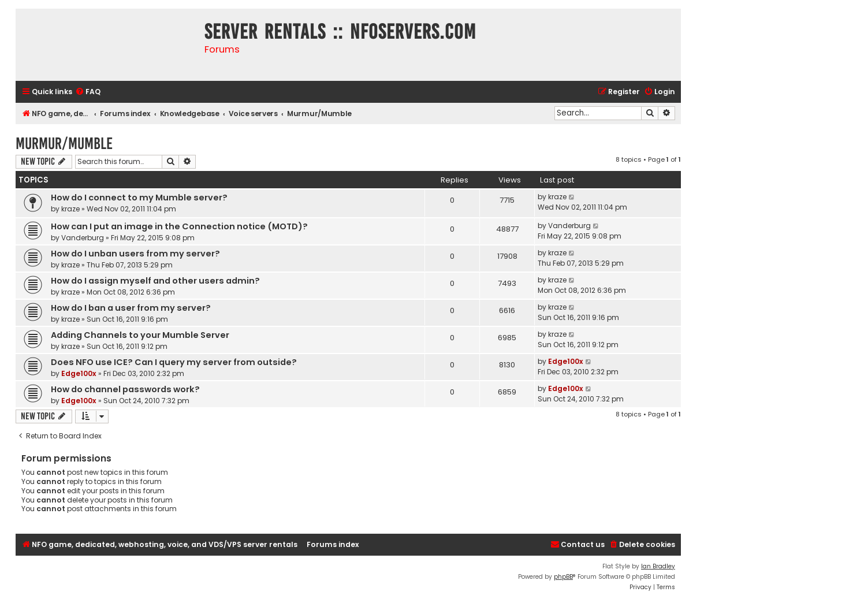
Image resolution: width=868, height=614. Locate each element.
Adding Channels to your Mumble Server (140, 335)
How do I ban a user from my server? (131, 308)
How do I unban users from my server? (135, 254)
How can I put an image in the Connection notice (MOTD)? (179, 226)
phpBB (563, 577)
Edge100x (79, 373)
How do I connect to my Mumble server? (139, 198)
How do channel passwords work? (125, 389)
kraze (70, 209)
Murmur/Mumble (64, 144)
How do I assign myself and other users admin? (155, 281)
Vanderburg (83, 238)
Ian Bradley (658, 566)
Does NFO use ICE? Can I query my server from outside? (174, 362)
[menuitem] (88, 92)
